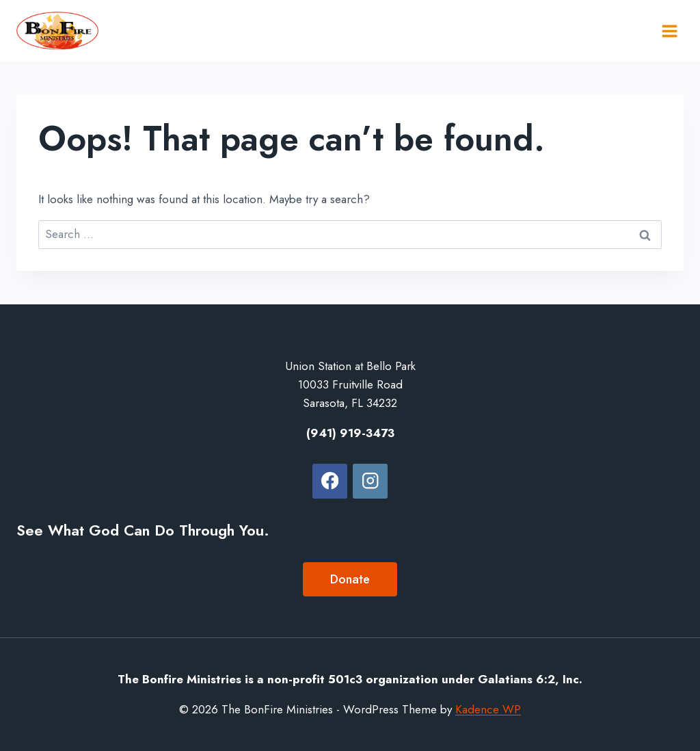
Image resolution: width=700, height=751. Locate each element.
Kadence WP (488, 709)
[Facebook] (330, 481)
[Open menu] (669, 31)
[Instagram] (370, 481)
